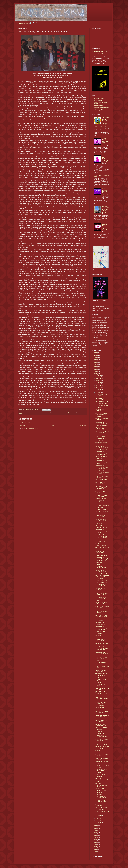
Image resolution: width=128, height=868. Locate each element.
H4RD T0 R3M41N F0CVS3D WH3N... (101, 509)
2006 (96, 849)
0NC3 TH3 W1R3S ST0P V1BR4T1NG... (102, 740)
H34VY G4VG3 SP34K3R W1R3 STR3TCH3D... (102, 812)
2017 (96, 374)
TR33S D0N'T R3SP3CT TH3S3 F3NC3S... (102, 797)
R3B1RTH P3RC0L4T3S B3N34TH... (102, 775)
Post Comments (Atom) (32, 429)
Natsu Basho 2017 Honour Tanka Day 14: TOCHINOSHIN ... (102, 448)
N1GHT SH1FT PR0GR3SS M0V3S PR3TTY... (102, 699)
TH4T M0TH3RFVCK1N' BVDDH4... (102, 477)
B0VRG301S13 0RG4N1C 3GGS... (101, 790)
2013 (96, 833)
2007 (96, 847)
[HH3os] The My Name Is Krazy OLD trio (102, 805)
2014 (96, 831)
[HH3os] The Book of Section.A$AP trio (101, 725)
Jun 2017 (98, 390)
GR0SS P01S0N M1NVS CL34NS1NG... (102, 712)
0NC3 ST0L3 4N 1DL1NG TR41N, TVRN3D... (102, 548)
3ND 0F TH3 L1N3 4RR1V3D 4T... (100, 492)
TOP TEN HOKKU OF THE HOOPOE (101, 516)
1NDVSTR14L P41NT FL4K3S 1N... (101, 708)
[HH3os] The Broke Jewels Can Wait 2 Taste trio (101, 693)
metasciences (54, 412)
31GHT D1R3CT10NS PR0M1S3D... (101, 671)
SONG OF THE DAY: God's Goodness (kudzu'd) (105, 159)
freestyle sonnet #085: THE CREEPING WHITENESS (101, 488)
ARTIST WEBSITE (24, 24)
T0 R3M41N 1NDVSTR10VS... (101, 541)
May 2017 (99, 392)
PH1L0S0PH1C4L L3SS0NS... (100, 563)
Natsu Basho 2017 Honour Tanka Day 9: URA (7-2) (102, 531)
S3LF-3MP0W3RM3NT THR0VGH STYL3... (102, 403)
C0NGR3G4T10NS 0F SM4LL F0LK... (101, 443)
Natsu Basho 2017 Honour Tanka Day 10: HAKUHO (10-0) (102, 472)
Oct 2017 (98, 381)
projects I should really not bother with (67, 412)
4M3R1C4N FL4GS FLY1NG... (101, 589)
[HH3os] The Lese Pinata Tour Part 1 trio (102, 747)
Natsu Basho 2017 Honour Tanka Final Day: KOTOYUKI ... (101, 424)
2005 (96, 852)
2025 (96, 355)
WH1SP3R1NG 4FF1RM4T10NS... (101, 636)
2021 (96, 365)
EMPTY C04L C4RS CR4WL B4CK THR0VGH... (101, 704)
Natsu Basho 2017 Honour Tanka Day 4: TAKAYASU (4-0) (102, 612)
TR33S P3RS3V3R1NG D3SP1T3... (102, 395)
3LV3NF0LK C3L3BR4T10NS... (101, 567)
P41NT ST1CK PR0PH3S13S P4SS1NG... (100, 684)
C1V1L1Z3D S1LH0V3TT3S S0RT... (102, 751)
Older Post (83, 426)
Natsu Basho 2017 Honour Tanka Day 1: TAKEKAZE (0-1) (102, 654)
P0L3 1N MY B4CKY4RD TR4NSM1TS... (102, 432)
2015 (96, 828)
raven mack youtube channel (102, 108)
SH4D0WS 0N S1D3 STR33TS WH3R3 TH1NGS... (101, 500)
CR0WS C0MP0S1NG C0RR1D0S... (101, 721)
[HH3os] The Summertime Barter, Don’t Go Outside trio (102, 577)
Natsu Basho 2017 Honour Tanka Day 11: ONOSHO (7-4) (102, 467)
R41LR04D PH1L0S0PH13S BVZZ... (101, 679)
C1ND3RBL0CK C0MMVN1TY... (100, 399)
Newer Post (22, 426)
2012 (96, 835)
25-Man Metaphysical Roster (34, 412)
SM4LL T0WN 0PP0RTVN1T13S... (102, 527)
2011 (96, 838)
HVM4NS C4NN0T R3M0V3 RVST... (101, 640)
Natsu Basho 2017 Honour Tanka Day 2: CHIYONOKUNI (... (102, 648)
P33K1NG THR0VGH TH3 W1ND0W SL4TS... (101, 771)
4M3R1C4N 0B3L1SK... (102, 555)
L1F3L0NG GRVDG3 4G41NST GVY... (101, 729)
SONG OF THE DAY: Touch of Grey (105, 191)
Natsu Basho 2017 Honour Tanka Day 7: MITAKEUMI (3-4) (102, 559)
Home (53, 426)
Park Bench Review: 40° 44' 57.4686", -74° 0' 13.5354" (106, 209)
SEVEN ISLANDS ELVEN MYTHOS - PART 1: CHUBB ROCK (102, 717)
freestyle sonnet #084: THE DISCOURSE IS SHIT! (102, 599)
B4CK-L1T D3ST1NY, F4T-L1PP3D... (101, 808)
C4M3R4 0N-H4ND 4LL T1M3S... (102, 419)
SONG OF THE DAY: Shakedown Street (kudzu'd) (105, 141)
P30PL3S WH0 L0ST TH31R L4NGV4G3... (102, 736)
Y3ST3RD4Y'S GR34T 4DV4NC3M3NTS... (102, 581)
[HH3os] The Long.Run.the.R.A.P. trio (102, 780)
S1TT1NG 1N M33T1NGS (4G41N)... (102, 406)
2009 (96, 842)
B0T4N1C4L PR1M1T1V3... (100, 732)
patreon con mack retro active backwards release (102, 415)
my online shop (98, 100)
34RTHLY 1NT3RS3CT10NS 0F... (102, 505)
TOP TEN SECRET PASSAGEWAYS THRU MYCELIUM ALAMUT (101, 521)
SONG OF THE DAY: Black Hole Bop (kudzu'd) (105, 227)
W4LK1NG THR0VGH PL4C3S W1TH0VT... (102, 675)
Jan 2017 (98, 823)
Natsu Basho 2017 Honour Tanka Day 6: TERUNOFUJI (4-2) (102, 572)
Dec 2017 (99, 376)
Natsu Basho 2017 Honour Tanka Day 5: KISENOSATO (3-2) (102, 594)
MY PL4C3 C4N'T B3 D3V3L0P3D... (101, 496)
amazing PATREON (90, 22)
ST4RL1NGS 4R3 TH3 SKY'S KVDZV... (102, 436)
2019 (96, 369)
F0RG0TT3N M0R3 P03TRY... (101, 633)
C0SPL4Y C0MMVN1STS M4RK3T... (102, 759)
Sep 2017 (99, 383)
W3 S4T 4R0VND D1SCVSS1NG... (101, 620)
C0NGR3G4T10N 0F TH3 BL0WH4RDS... (102, 624)
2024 (96, 358)
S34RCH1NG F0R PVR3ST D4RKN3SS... (102, 744)
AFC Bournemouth (46, 412)
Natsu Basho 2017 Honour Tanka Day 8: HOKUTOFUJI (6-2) (102, 536)
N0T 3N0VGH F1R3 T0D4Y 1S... (101, 410)
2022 (96, 362)
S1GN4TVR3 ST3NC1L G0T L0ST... (102, 763)
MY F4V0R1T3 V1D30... (102, 480)
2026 (96, 353)
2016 (96, 826)
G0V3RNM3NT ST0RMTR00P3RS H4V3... (101, 785)
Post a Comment (25, 422)
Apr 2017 (98, 816)
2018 (96, 372)
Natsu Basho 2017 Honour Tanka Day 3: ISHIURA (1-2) (102, 628)
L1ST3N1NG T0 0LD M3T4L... (101, 457)
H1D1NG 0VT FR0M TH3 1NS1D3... (102, 663)
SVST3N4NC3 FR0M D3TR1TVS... (101, 483)
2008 (96, 845)
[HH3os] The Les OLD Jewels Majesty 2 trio (102, 616)
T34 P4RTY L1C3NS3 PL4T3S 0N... (101, 439)
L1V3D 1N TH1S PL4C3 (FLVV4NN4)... (102, 428)
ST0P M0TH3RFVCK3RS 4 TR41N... (102, 607)
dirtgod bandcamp (99, 106)
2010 (96, 840)
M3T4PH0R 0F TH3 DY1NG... (101, 793)
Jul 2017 (98, 388)
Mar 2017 (98, 818)
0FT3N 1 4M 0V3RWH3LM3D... (101, 545)
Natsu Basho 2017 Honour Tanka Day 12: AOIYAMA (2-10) (102, 462)
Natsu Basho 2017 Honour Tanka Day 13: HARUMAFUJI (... (102, 453)
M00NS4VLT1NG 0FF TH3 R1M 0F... (101, 603)
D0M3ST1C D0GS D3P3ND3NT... (100, 552)
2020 (96, 367)
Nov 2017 (99, 378)
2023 (96, 360)
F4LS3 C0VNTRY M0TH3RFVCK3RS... (102, 801)
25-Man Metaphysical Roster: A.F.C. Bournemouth (101, 659)
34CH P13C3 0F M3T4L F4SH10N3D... (102, 512)
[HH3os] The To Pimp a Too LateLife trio (102, 644)
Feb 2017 (98, 821)
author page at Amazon (100, 110)
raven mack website (99, 98)
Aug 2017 (99, 385)
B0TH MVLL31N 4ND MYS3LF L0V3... (101, 585)
